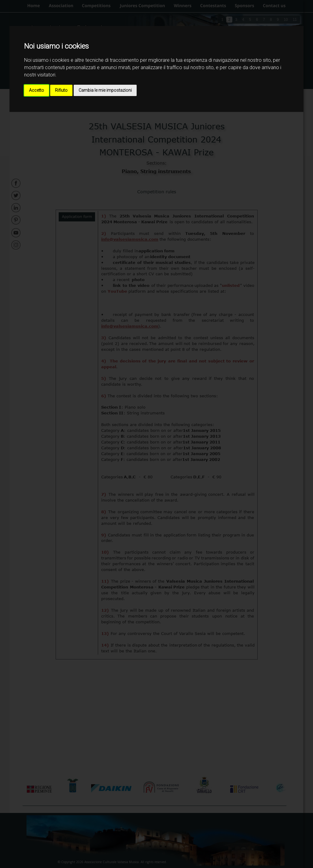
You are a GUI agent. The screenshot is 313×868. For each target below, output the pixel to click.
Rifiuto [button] (61, 90)
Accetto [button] (37, 90)
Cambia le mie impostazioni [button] (105, 90)
